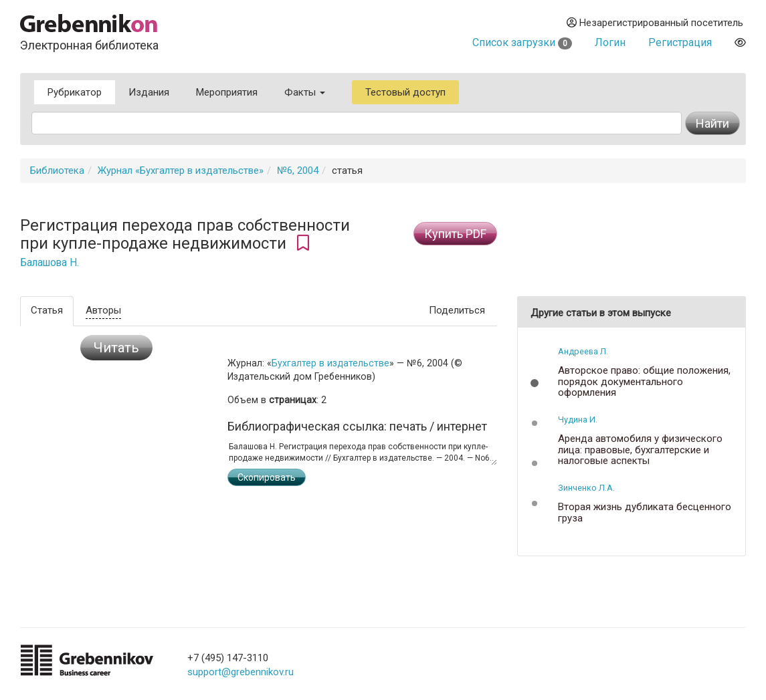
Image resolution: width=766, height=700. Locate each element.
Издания (149, 92)
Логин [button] (610, 42)
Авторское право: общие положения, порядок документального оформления (644, 382)
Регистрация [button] (680, 42)
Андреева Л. (583, 351)
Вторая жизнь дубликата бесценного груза (645, 512)
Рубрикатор (75, 92)
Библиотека (57, 170)
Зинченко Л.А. (586, 488)
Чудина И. (578, 420)
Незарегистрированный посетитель (655, 23)
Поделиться (457, 310)
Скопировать (267, 477)
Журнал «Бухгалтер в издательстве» (181, 170)
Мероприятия (227, 92)
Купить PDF (455, 234)
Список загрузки (522, 42)
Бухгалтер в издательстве (330, 363)
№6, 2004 (298, 170)
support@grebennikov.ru (241, 672)
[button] (535, 383)
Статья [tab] (47, 310)
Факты (305, 92)
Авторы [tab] (103, 310)
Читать (116, 348)
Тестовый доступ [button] (405, 92)
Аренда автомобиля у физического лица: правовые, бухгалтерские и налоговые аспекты (640, 450)
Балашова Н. (50, 263)
